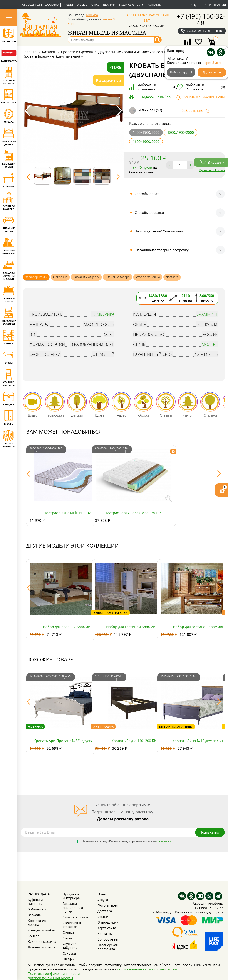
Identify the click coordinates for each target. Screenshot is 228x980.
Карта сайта (107, 928)
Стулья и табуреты (70, 946)
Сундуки (69, 953)
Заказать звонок (205, 31)
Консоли (35, 936)
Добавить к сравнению (158, 87)
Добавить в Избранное (205, 87)
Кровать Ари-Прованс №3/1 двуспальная (68, 741)
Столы (68, 938)
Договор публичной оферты (50, 978)
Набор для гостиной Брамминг (199, 627)
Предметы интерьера (71, 896)
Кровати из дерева (37, 922)
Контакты (154, 5)
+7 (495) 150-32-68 (201, 19)
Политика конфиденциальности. (54, 973)
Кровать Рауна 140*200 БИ (134, 741)
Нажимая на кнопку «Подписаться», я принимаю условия (127, 842)
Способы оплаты (148, 194)
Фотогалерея (108, 905)
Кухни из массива (42, 941)
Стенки (68, 932)
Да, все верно (212, 72)
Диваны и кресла (42, 947)
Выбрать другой (181, 72)
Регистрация (215, 5)
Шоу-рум (109, 5)
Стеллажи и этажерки (72, 925)
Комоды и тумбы (41, 930)
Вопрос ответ (108, 939)
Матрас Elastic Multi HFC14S (68, 513)
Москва (92, 15)
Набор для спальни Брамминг (68, 627)
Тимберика (103, 314)
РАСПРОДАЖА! (39, 894)
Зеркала (34, 915)
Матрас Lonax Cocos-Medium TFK (134, 513)
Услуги (103, 900)
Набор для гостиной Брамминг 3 (134, 627)
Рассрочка (108, 80)
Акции (68, 5)
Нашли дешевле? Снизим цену (159, 231)
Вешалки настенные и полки (73, 907)
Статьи (103, 917)
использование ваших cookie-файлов (147, 969)
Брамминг (207, 314)
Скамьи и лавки (75, 917)
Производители (30, 5)
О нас (95, 5)
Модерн (210, 344)
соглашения (164, 841)
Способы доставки (149, 212)
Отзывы (82, 5)
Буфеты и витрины (35, 902)
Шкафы (69, 959)
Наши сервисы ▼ (132, 5)
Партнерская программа (108, 947)
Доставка (52, 5)
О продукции (108, 922)
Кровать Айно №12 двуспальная (199, 741)
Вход (193, 5)
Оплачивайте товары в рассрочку (162, 250)
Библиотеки (38, 909)
